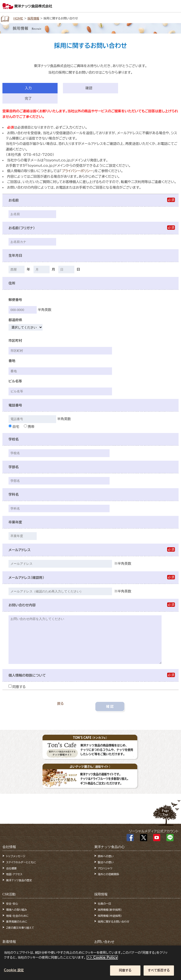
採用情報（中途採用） (110, 916)
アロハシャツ (105, 868)
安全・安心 (12, 904)
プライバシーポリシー (77, 171)
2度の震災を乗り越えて (20, 928)
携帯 (29, 427)
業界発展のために (17, 922)
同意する (17, 687)
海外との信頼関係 (108, 874)
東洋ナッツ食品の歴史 (19, 880)
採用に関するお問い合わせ (114, 922)
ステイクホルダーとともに (21, 862)
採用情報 (33, 18)
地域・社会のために (17, 916)
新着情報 (9, 942)
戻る (60, 704)
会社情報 (9, 847)
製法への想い (106, 862)
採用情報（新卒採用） (110, 910)
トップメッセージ (16, 856)
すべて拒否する (159, 973)
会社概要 (11, 868)
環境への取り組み (17, 910)
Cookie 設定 (14, 973)
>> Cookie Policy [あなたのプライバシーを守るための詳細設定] (102, 960)
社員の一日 (105, 904)
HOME (18, 18)
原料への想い (106, 856)
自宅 (14, 427)
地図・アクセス (14, 874)
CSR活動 (9, 894)
